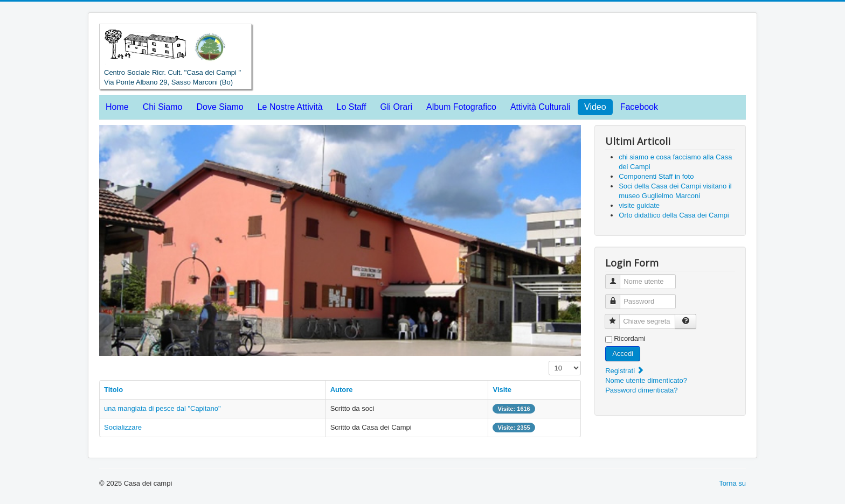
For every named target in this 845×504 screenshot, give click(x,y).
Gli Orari (396, 107)
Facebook (639, 107)
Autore (342, 390)
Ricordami (630, 338)
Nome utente (617, 277)
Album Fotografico (461, 107)
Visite (502, 390)
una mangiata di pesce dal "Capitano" (162, 408)
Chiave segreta (616, 317)
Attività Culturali (540, 107)
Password (617, 297)
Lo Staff (352, 107)
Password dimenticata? (641, 390)
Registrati (625, 371)
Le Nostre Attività (290, 107)
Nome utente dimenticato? (646, 380)
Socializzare (123, 427)
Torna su (732, 483)
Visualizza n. (549, 361)
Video (595, 107)
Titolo (113, 390)
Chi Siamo (163, 107)
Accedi (623, 353)
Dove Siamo (220, 107)
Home (117, 107)
